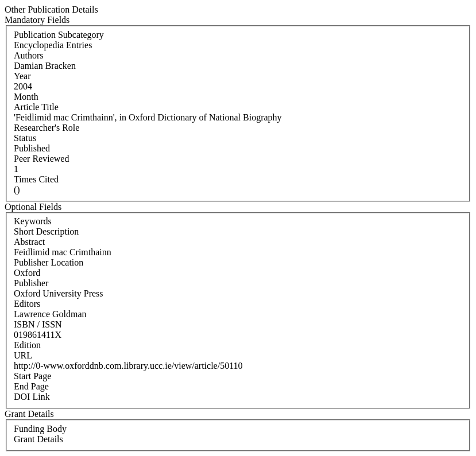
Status (25, 138)
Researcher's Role (47, 128)
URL (23, 355)
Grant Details (38, 439)
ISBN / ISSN (38, 324)
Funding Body (40, 429)
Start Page (32, 376)
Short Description (46, 231)
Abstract (29, 242)
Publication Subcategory (59, 35)
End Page (31, 386)
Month (26, 97)
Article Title (36, 107)
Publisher (31, 283)
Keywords (33, 221)
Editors (27, 304)
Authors (29, 55)
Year (22, 76)
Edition (27, 345)
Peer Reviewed (41, 159)
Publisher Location (49, 262)
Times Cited (36, 179)
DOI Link (32, 397)
